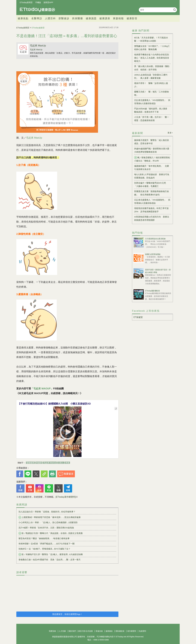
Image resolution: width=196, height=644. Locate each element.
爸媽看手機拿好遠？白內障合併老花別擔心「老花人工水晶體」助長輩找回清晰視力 (152, 58)
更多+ (170, 133)
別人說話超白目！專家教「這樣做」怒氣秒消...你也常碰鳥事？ (47, 512)
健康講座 (105, 18)
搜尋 (175, 10)
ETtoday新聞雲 (26, 2)
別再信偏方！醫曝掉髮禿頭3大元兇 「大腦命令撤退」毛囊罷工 (151, 185)
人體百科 (50, 18)
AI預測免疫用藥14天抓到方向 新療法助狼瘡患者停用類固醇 (152, 218)
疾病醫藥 (78, 18)
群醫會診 (64, 18)
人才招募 (62, 631)
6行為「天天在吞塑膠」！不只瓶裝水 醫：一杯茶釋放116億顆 (152, 39)
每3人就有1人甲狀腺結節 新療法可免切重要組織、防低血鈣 (152, 176)
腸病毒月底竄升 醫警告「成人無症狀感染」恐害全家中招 (152, 142)
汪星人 (61, 463)
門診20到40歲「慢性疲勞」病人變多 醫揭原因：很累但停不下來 (152, 110)
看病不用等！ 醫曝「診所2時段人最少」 (151, 85)
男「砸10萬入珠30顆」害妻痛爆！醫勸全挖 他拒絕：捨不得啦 (152, 68)
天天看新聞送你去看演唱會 (155, 239)
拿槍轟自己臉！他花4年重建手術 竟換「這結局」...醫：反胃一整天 (50, 560)
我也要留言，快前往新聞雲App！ (67, 614)
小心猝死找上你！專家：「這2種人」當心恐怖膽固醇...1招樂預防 (48, 522)
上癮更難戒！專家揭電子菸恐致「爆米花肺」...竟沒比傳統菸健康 (50, 517)
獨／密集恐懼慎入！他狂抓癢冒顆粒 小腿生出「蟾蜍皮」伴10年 (152, 159)
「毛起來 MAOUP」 (42, 389)
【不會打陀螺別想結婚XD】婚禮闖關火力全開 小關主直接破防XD (54, 404)
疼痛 (67, 463)
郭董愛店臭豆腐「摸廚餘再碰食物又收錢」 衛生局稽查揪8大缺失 (152, 193)
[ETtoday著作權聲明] (66, 497)
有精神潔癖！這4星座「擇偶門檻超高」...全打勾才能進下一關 (46, 544)
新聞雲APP (48, 2)
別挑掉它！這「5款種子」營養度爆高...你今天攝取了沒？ (44, 549)
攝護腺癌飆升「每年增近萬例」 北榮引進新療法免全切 (152, 168)
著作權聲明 (132, 631)
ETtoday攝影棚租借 (152, 291)
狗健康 (39, 463)
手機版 (38, 2)
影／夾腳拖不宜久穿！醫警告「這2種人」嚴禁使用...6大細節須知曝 (51, 554)
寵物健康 (30, 463)
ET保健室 (138, 317)
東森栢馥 (118, 18)
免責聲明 (143, 631)
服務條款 (109, 631)
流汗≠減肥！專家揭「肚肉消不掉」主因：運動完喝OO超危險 (46, 528)
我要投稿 (52, 631)
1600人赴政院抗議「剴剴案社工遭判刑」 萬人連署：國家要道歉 (151, 76)
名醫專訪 (37, 18)
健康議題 (91, 18)
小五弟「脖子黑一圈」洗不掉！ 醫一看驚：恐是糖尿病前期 (152, 119)
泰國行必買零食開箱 (153, 254)
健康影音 (132, 18)
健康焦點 (23, 18)
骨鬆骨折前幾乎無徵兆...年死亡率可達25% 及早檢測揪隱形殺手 (151, 210)
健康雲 (37, 10)
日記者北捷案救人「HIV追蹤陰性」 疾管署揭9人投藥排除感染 (152, 102)
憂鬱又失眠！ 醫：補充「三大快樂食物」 (152, 93)
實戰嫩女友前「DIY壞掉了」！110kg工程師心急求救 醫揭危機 (152, 48)
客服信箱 (99, 631)
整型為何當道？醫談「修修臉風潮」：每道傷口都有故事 (44, 538)
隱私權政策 (120, 631)
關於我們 (72, 631)
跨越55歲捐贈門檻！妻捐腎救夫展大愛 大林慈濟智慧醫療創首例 (152, 150)
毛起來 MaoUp (38, 46)
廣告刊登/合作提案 (85, 631)
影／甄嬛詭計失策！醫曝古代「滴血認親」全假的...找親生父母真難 (51, 533)
